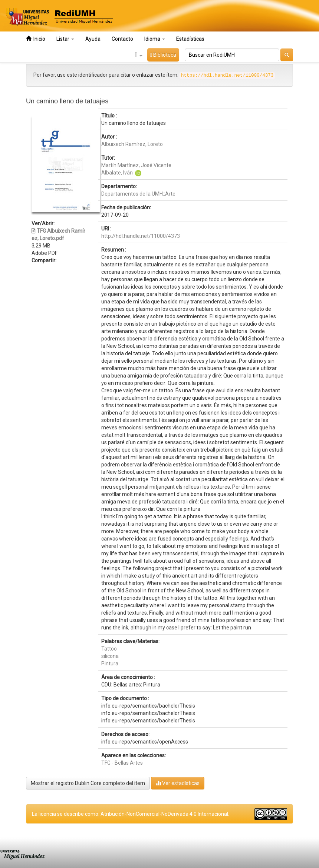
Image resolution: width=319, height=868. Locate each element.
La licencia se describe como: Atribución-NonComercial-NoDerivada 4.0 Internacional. (131, 814)
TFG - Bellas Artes (122, 763)
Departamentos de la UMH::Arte (138, 194)
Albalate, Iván (117, 173)
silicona (110, 656)
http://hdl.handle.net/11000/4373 (141, 236)
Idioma (155, 39)
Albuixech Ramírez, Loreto (132, 144)
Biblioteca (163, 55)
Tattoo (109, 649)
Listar (65, 39)
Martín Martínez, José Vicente (136, 165)
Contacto (122, 39)
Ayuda (93, 39)
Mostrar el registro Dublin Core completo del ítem (88, 783)
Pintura (110, 664)
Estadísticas (190, 39)
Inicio (36, 39)
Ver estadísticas (178, 783)
